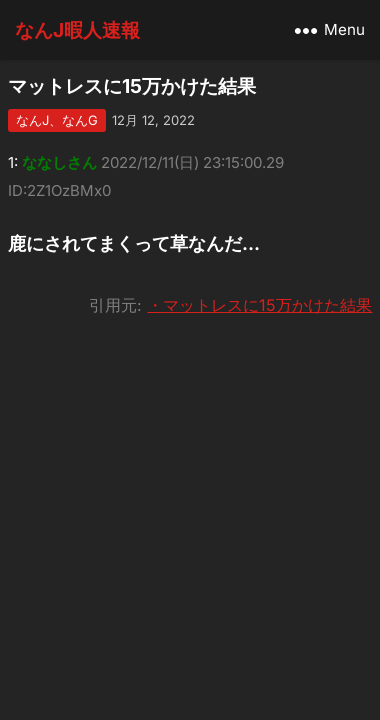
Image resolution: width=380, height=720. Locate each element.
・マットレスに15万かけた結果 (259, 305)
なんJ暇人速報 (77, 30)
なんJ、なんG (57, 120)
